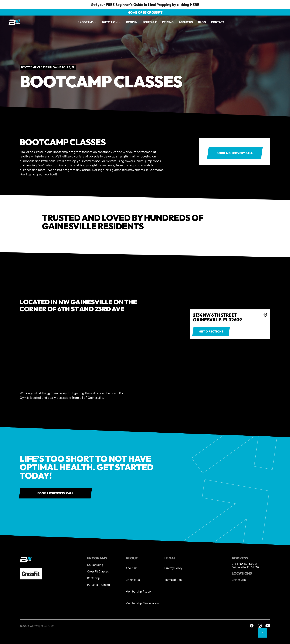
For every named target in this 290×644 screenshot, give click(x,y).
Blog (202, 22)
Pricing (168, 22)
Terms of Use (173, 580)
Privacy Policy (173, 568)
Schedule (150, 22)
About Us (132, 568)
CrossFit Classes (98, 572)
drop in (132, 22)
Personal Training (98, 585)
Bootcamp (94, 578)
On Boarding (95, 565)
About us (186, 22)
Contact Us (133, 580)
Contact (218, 22)
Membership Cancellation (142, 603)
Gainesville (239, 580)
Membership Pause (138, 592)
